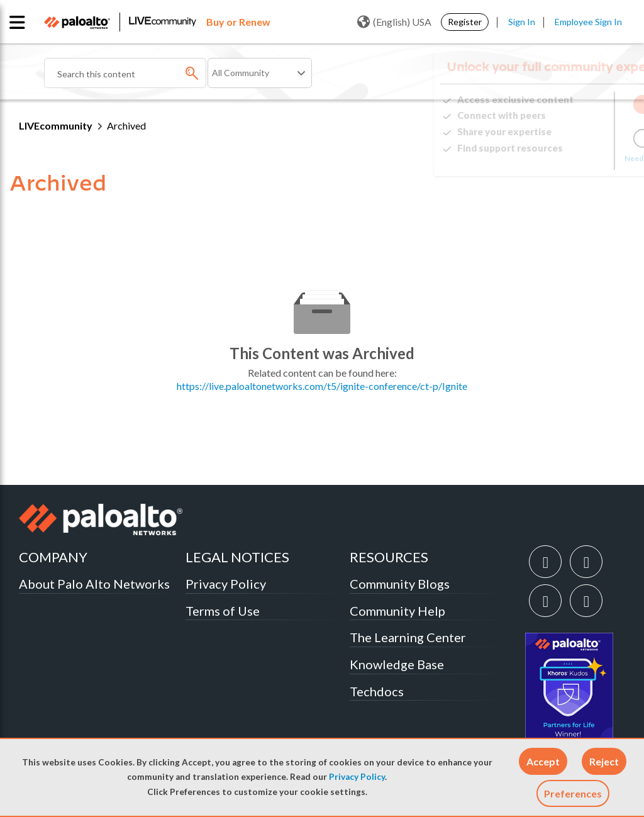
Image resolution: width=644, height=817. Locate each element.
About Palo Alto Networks (94, 584)
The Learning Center (408, 637)
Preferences (573, 793)
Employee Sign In (588, 22)
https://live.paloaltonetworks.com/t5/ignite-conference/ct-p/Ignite (322, 386)
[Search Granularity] (260, 73)
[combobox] (125, 73)
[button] (543, 761)
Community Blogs (400, 584)
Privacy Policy (357, 777)
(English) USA (394, 22)
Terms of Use (223, 611)
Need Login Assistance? (569, 158)
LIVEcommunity (56, 125)
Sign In (522, 22)
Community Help (397, 611)
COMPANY (53, 557)
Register (465, 22)
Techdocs (377, 691)
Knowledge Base (397, 664)
